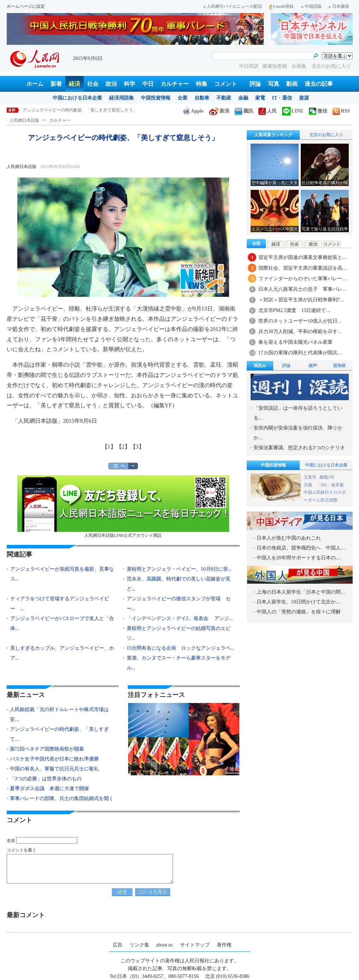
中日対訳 (249, 66)
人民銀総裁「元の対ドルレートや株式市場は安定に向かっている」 (86, 110)
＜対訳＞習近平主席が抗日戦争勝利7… (302, 300)
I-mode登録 (282, 6)
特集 (202, 84)
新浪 (219, 111)
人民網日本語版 (24, 120)
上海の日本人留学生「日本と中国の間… (301, 592)
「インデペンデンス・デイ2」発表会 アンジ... (180, 618)
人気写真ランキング (273, 135)
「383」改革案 (330, 485)
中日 (148, 84)
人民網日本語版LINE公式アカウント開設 (123, 507)
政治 (111, 84)
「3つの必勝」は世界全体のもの (46, 779)
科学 (130, 84)
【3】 (137, 447)
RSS (341, 111)
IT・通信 (282, 98)
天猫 (308, 485)
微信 (318, 111)
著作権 (224, 945)
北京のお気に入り (331, 66)
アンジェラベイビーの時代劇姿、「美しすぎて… (59, 734)
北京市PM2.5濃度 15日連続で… (295, 310)
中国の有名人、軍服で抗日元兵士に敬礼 (54, 769)
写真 (274, 84)
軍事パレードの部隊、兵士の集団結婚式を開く (62, 798)
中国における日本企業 (77, 98)
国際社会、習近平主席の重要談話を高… (303, 268)
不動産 (224, 98)
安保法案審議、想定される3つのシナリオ (299, 448)
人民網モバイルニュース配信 (233, 6)
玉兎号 (310, 477)
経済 (74, 84)
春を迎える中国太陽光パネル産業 (295, 342)
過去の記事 (319, 84)
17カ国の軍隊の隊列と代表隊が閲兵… (300, 353)
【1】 (109, 447)
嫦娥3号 (327, 477)
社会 (93, 84)
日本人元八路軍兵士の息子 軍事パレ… (303, 289)
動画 (292, 84)
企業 (183, 98)
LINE (293, 111)
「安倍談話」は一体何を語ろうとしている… (298, 413)
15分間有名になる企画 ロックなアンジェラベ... (181, 648)
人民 (268, 111)
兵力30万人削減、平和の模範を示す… (300, 332)
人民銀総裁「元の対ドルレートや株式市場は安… (59, 714)
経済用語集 (121, 98)
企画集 (300, 66)
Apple (193, 111)
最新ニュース (26, 695)
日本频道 (339, 6)
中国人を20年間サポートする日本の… (299, 558)
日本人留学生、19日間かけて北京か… (299, 602)
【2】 (123, 447)
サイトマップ (195, 945)
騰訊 (244, 111)
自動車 (202, 98)
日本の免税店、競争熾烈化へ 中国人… (301, 548)
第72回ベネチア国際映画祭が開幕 (47, 749)
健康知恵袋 (275, 66)
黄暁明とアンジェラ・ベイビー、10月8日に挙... (179, 569)
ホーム (35, 84)
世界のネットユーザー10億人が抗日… (300, 321)
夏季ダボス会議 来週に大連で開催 (49, 789)
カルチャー (175, 84)
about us (165, 945)
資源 (304, 98)
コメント (226, 84)
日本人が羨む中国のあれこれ (289, 538)
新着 (56, 84)
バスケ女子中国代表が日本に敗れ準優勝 (54, 759)
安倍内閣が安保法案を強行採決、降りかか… (298, 433)
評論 (255, 84)
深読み (260, 366)
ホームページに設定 (26, 6)
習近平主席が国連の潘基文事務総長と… (303, 257)
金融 (243, 98)
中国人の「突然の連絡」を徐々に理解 (299, 612)
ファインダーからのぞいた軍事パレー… (303, 279)
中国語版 (311, 6)
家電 (260, 98)
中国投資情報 (156, 98)
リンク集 (139, 945)
